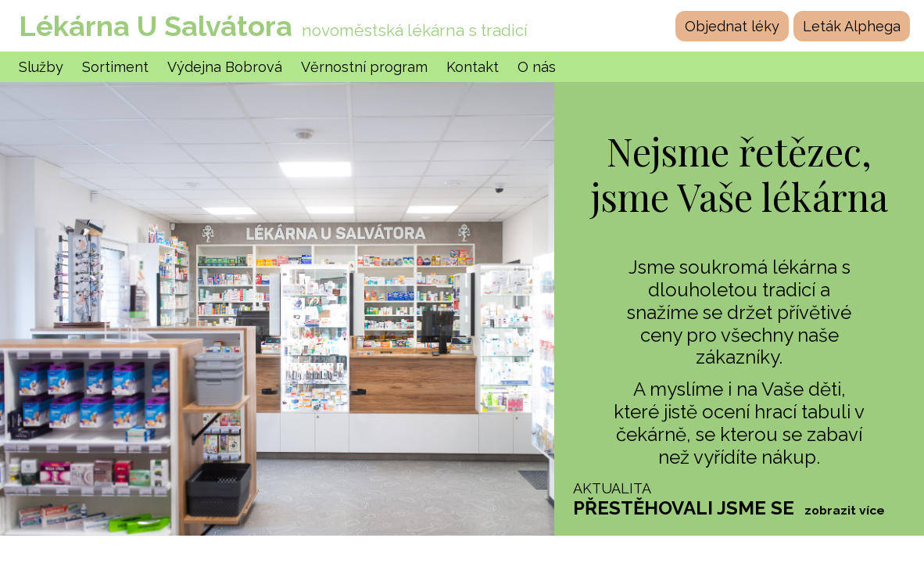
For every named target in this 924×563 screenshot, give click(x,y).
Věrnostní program (364, 67)
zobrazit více (845, 511)
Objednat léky (732, 26)
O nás (537, 67)
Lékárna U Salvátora (156, 26)
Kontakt (473, 67)
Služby (41, 67)
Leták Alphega (852, 26)
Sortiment (115, 67)
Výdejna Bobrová (225, 67)
